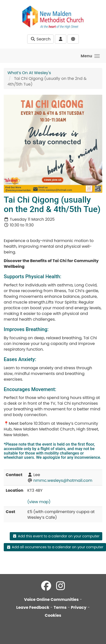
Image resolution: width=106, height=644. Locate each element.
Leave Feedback (33, 607)
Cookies (53, 615)
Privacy (79, 607)
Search (40, 39)
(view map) (39, 502)
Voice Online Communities (51, 599)
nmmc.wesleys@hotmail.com (63, 480)
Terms (60, 607)
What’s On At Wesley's (29, 73)
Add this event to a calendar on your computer (56, 536)
